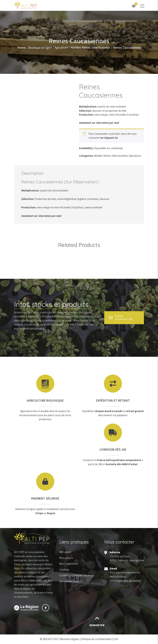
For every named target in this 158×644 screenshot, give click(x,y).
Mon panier (65, 552)
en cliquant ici (109, 138)
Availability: (86, 148)
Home (21, 47)
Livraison (64, 570)
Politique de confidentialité (96, 639)
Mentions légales (70, 639)
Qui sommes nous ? (70, 581)
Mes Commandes (69, 564)
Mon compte (66, 558)
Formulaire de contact (129, 581)
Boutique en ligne (40, 47)
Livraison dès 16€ (113, 449)
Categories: (86, 156)
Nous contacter (121, 318)
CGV (116, 639)
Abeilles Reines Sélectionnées (90, 47)
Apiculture (61, 47)
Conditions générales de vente (76, 575)
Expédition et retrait (113, 400)
